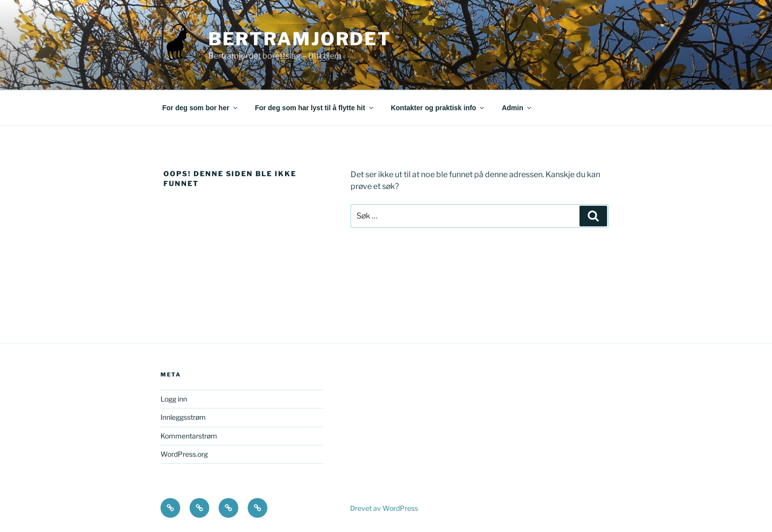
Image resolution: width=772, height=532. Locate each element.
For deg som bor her (201, 108)
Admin (517, 108)
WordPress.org (184, 454)
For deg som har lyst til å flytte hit (315, 108)
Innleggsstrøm (183, 417)
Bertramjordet (300, 39)
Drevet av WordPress (384, 508)
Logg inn (174, 399)
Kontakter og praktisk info (438, 108)
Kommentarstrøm (189, 436)
